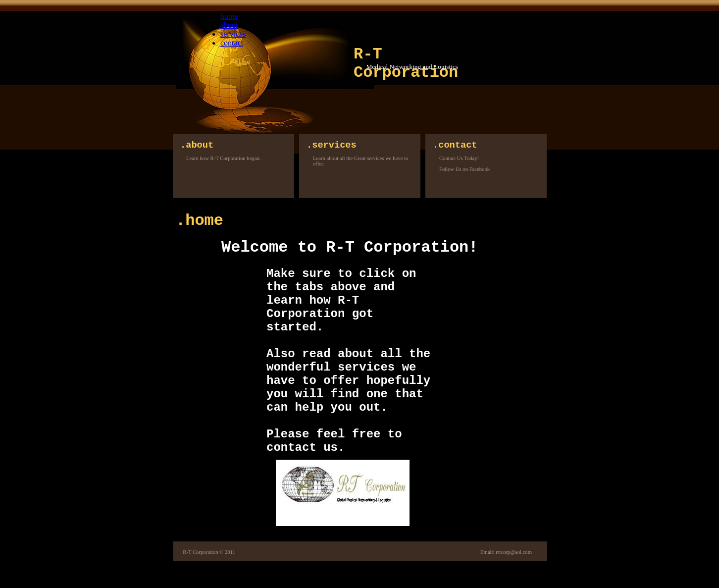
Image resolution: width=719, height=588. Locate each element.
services (233, 34)
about (229, 25)
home (229, 16)
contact (232, 43)
